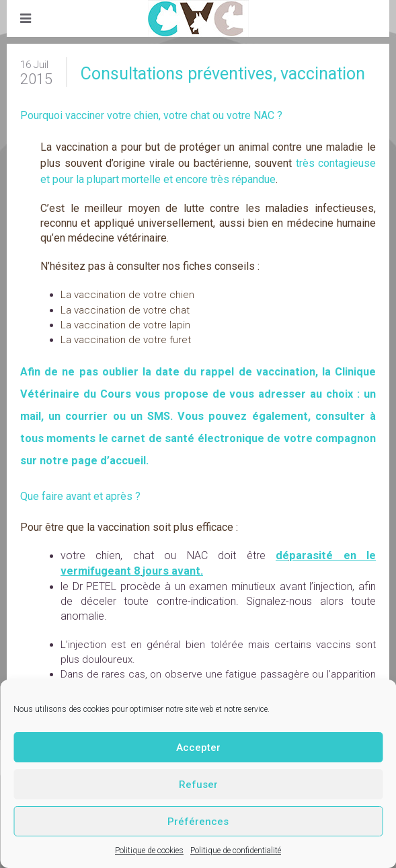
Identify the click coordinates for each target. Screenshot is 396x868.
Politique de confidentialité (236, 851)
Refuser (198, 785)
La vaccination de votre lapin (125, 325)
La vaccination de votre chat (125, 310)
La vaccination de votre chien (127, 295)
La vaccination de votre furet (126, 340)
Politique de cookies (149, 851)
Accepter (198, 748)
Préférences (198, 822)
